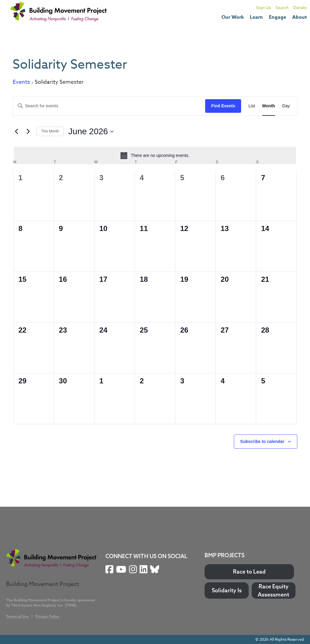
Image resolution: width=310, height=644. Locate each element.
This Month (50, 131)
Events (21, 82)
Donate (300, 7)
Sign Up (264, 7)
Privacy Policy (47, 616)
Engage (278, 17)
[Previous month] (16, 132)
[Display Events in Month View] (269, 106)
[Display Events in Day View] (286, 106)
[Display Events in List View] (252, 106)
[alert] (155, 155)
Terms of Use (17, 616)
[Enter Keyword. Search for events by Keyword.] (109, 106)
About (300, 17)
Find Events (223, 106)
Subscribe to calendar (262, 441)
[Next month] (28, 132)
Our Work (233, 17)
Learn (256, 17)
